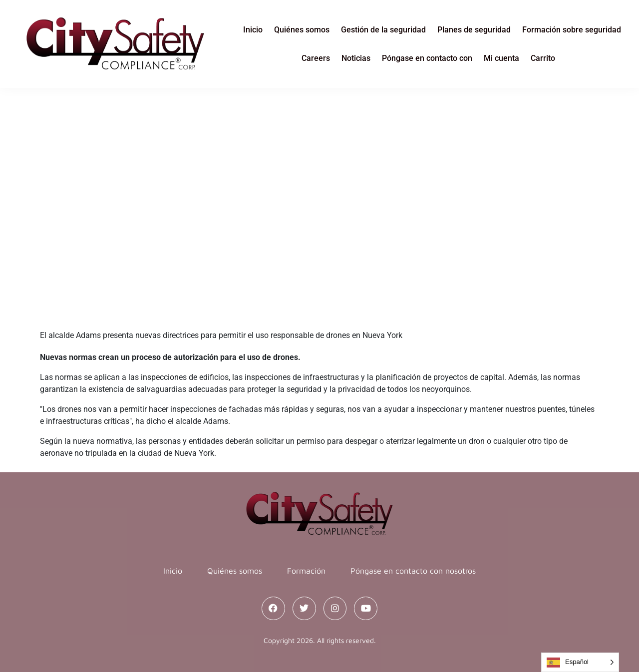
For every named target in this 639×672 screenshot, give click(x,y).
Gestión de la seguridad (383, 30)
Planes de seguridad (474, 30)
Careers (316, 58)
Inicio (253, 30)
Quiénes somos (302, 30)
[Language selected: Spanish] (580, 662)
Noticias (356, 58)
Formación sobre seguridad (572, 30)
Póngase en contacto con (427, 58)
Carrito (543, 58)
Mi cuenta (501, 58)
